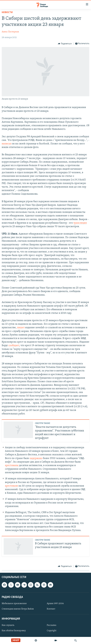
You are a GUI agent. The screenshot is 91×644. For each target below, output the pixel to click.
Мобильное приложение (14, 604)
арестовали (11, 486)
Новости (7, 12)
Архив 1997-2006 (55, 604)
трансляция (80, 223)
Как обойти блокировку (14, 631)
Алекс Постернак (10, 32)
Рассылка (52, 625)
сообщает (14, 345)
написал (6, 144)
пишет (21, 328)
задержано (36, 458)
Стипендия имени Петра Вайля (18, 609)
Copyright (52, 631)
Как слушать (8, 625)
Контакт (51, 609)
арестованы (12, 465)
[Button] (65, 44)
